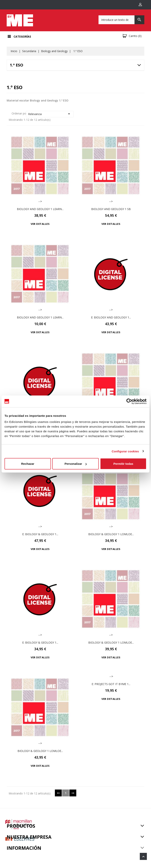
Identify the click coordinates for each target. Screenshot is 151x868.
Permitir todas (123, 464)
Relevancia (50, 114)
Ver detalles (40, 224)
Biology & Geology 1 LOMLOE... (111, 534)
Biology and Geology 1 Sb (111, 209)
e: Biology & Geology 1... (40, 534)
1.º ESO (17, 65)
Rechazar (28, 464)
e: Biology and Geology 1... (111, 317)
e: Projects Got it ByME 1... (111, 684)
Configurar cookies (125, 451)
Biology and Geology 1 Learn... (40, 209)
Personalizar (76, 464)
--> (40, 168)
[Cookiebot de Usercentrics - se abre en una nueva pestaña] (129, 401)
